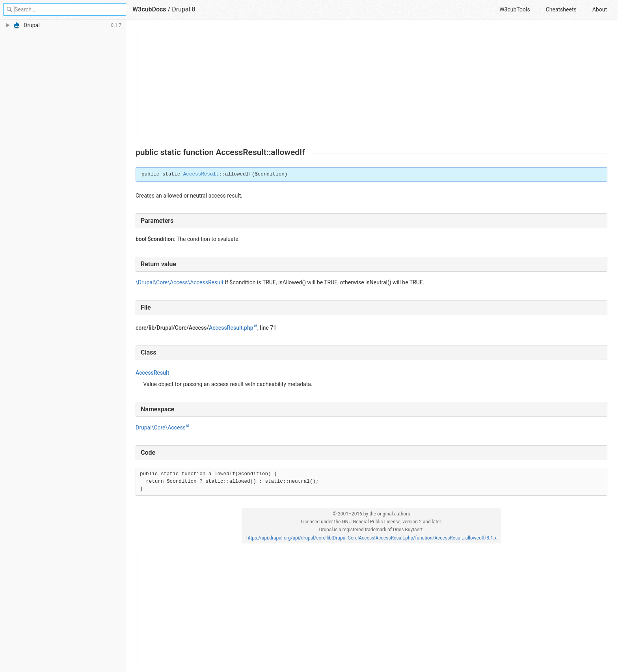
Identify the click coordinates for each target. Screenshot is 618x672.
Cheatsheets (561, 9)
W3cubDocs (149, 9)
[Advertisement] (372, 84)
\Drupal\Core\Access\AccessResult (180, 282)
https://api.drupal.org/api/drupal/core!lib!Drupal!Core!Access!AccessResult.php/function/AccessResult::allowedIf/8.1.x (371, 538)
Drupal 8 (183, 9)
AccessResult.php (231, 328)
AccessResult (201, 174)
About (600, 9)
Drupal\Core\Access (161, 427)
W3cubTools (515, 9)
